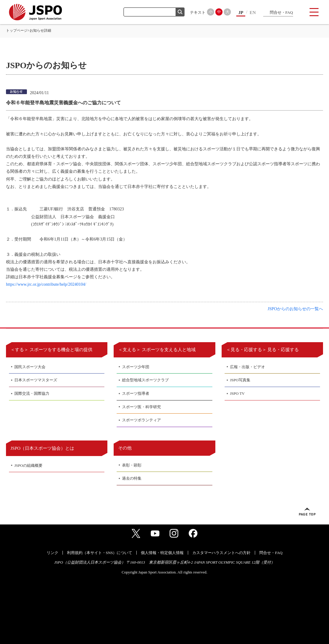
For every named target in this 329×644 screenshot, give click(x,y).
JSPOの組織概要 (28, 465)
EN (253, 13)
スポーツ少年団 (136, 367)
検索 (180, 12)
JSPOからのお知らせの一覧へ (295, 309)
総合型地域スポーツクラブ (145, 380)
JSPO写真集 (240, 380)
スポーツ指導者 (136, 393)
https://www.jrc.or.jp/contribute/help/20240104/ (46, 284)
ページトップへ (307, 512)
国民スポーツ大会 (30, 367)
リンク (52, 553)
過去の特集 (132, 478)
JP (241, 13)
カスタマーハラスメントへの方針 (221, 553)
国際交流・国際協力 (32, 393)
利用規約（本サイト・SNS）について (100, 553)
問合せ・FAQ (281, 12)
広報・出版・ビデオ (247, 367)
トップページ (17, 30)
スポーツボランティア (141, 420)
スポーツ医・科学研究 (141, 407)
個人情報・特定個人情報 (162, 553)
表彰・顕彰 (132, 465)
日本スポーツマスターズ (36, 380)
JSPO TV (237, 393)
